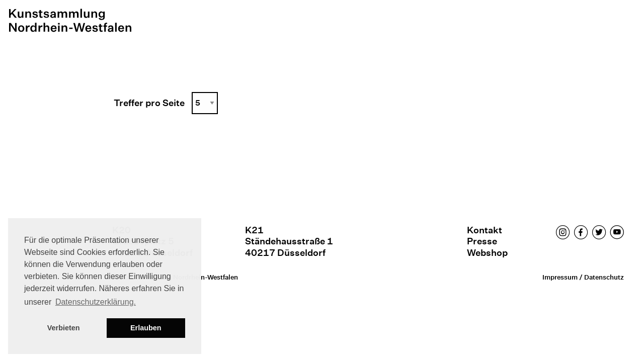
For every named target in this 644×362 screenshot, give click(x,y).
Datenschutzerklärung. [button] (96, 302)
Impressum (560, 277)
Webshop (487, 253)
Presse (482, 241)
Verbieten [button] (64, 328)
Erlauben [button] (146, 328)
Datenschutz (604, 277)
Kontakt (485, 230)
